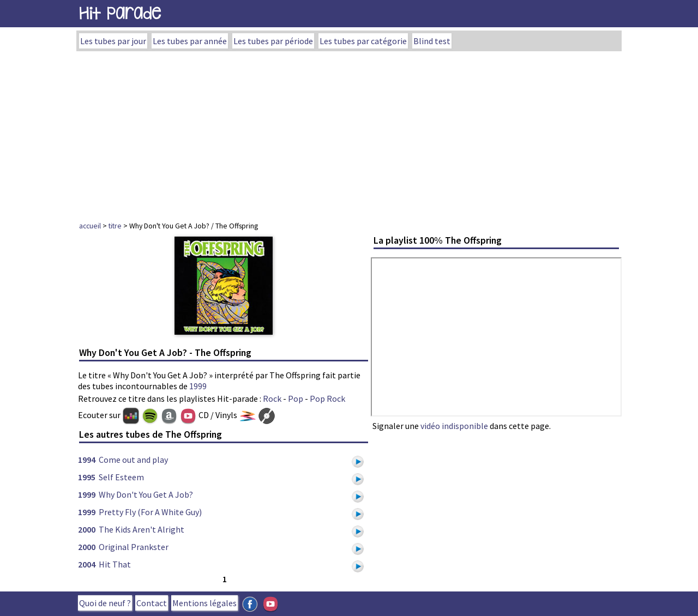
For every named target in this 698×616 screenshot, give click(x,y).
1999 (198, 386)
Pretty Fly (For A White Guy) (150, 512)
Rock (272, 398)
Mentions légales (204, 603)
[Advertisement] (349, 133)
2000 (87, 529)
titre (115, 226)
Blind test (432, 41)
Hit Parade (120, 13)
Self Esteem (121, 477)
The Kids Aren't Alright (142, 529)
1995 (87, 477)
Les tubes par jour (113, 41)
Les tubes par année (190, 41)
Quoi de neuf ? (105, 603)
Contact (152, 603)
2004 (87, 564)
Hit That (115, 564)
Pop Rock (327, 398)
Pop (296, 398)
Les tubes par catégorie (363, 41)
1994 (87, 460)
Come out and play (133, 460)
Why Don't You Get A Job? (146, 494)
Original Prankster (134, 547)
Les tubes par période (273, 41)
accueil (90, 226)
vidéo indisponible (454, 426)
